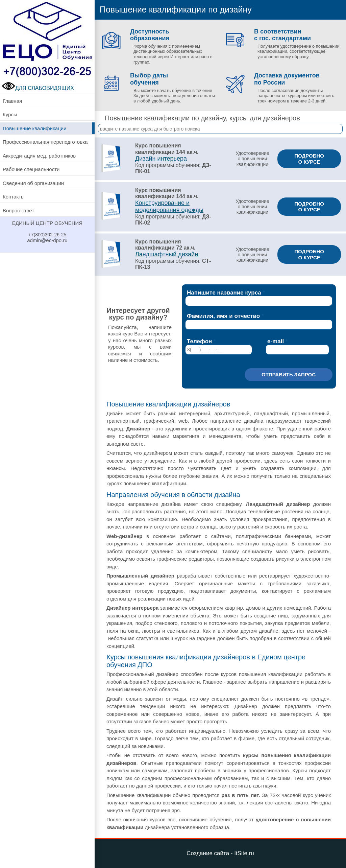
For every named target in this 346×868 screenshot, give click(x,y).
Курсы (10, 114)
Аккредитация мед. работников (39, 156)
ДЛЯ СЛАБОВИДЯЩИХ (38, 88)
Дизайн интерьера (161, 159)
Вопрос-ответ (18, 210)
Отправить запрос (289, 374)
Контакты (14, 197)
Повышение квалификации (35, 128)
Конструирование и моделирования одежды (169, 206)
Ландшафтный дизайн (167, 254)
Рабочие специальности (31, 169)
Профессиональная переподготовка (45, 142)
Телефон (199, 341)
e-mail (276, 341)
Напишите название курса (224, 293)
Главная (12, 101)
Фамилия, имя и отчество (223, 316)
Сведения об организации (33, 183)
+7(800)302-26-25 (47, 235)
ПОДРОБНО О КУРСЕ (309, 159)
